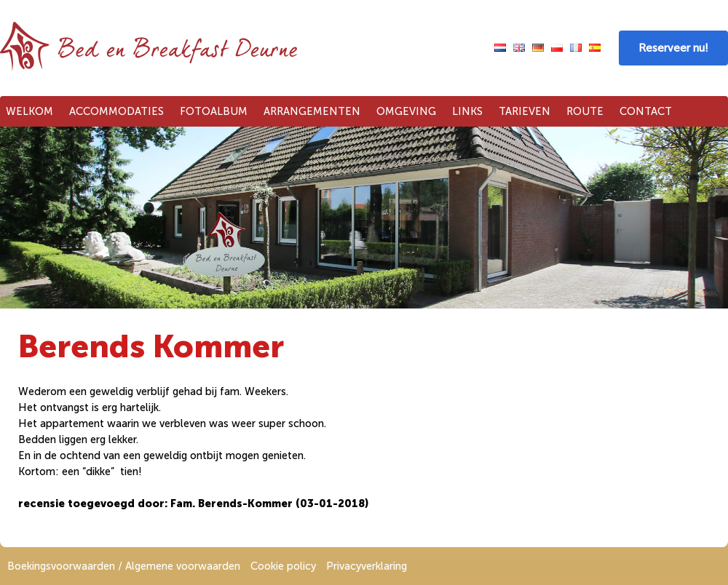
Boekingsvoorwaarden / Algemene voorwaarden (124, 566)
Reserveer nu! (673, 48)
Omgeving (406, 111)
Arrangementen (312, 111)
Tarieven (525, 111)
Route (585, 111)
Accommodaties (116, 111)
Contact (646, 111)
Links (467, 111)
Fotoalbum (214, 111)
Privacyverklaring (367, 566)
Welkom (29, 111)
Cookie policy (283, 566)
